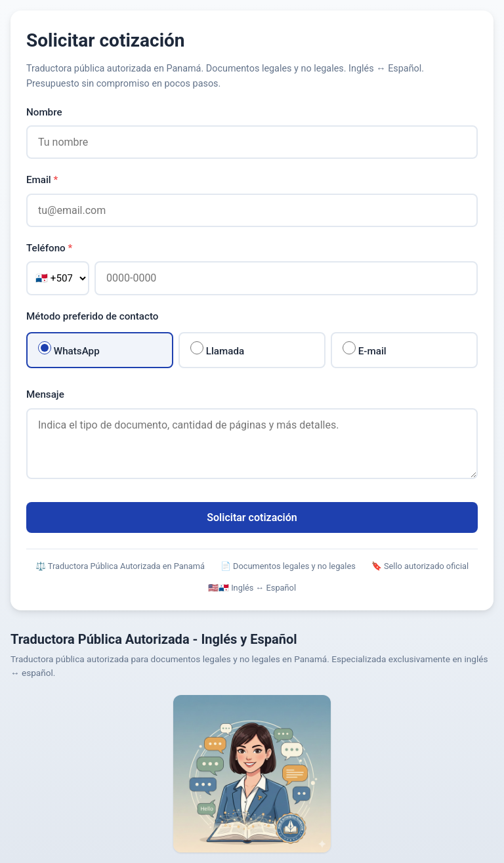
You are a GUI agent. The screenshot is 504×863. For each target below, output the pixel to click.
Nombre (44, 112)
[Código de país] (58, 278)
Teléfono (49, 248)
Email (42, 180)
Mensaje (45, 394)
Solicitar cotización (252, 517)
